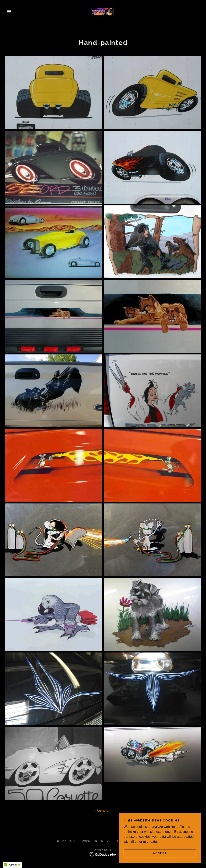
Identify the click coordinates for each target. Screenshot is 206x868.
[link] (103, 12)
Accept (160, 853)
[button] (10, 12)
